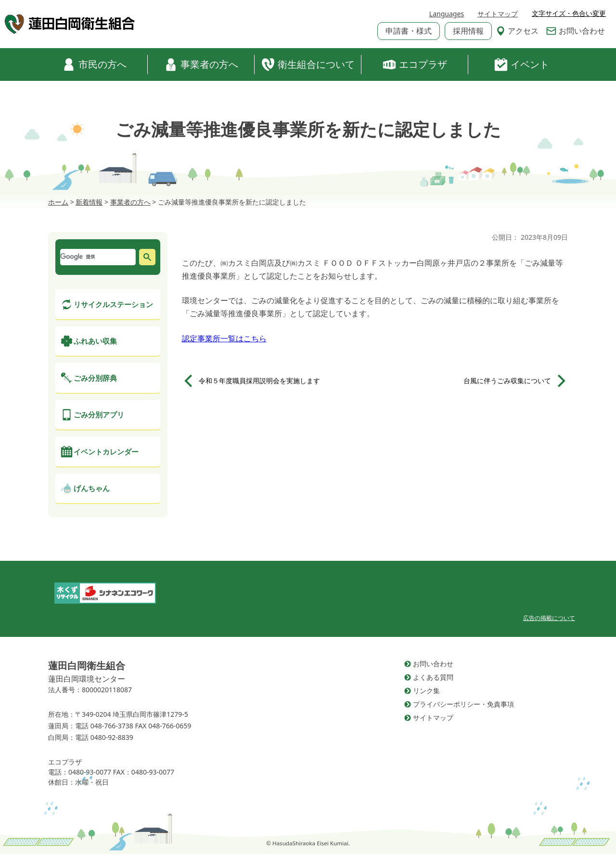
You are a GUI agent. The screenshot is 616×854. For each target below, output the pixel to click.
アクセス (517, 31)
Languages (447, 14)
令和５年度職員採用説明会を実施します (259, 381)
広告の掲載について (549, 618)
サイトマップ (498, 14)
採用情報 (468, 31)
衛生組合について (308, 65)
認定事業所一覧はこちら (224, 338)
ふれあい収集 (95, 341)
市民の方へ (94, 65)
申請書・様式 (409, 31)
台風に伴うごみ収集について (507, 381)
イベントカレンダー (106, 452)
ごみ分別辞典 (95, 378)
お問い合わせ (576, 31)
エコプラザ (415, 65)
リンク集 (426, 691)
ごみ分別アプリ (99, 414)
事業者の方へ (201, 65)
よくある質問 (433, 677)
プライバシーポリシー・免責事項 (463, 704)
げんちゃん (92, 488)
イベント (522, 65)
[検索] (97, 257)
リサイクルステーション (113, 304)
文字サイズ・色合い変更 (569, 13)
